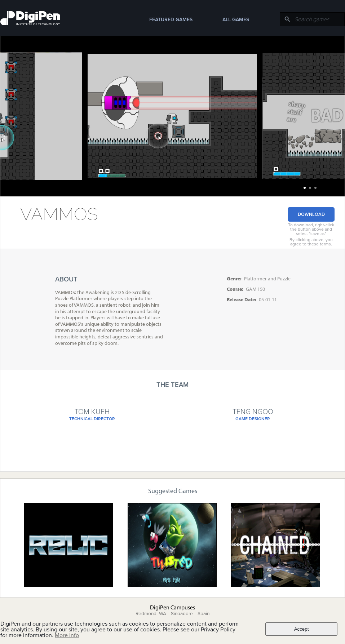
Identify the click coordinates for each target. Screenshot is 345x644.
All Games (236, 20)
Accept (302, 629)
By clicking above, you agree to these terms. (311, 242)
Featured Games (171, 20)
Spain (204, 614)
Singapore (182, 614)
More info (67, 635)
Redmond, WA (151, 614)
